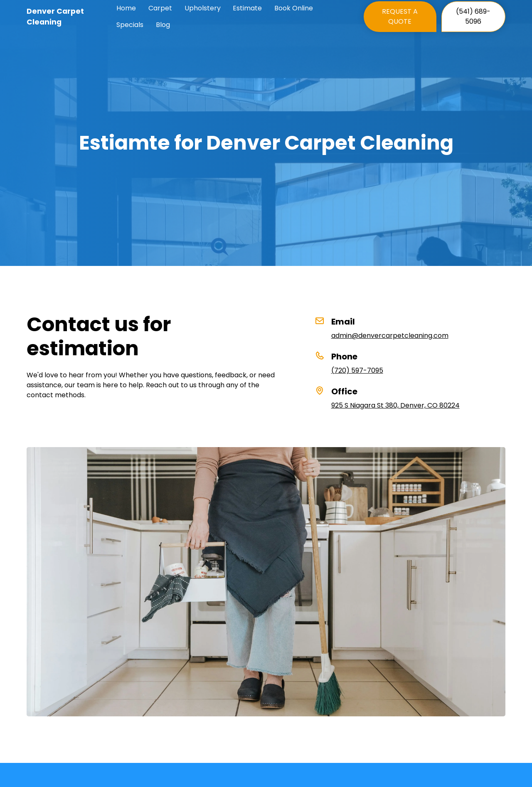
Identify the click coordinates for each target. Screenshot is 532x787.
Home (126, 8)
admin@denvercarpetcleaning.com (390, 336)
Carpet (160, 8)
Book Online (294, 8)
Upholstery (203, 8)
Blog (163, 25)
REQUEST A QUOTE (400, 16)
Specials (130, 25)
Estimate (247, 8)
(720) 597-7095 (357, 370)
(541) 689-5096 (473, 16)
